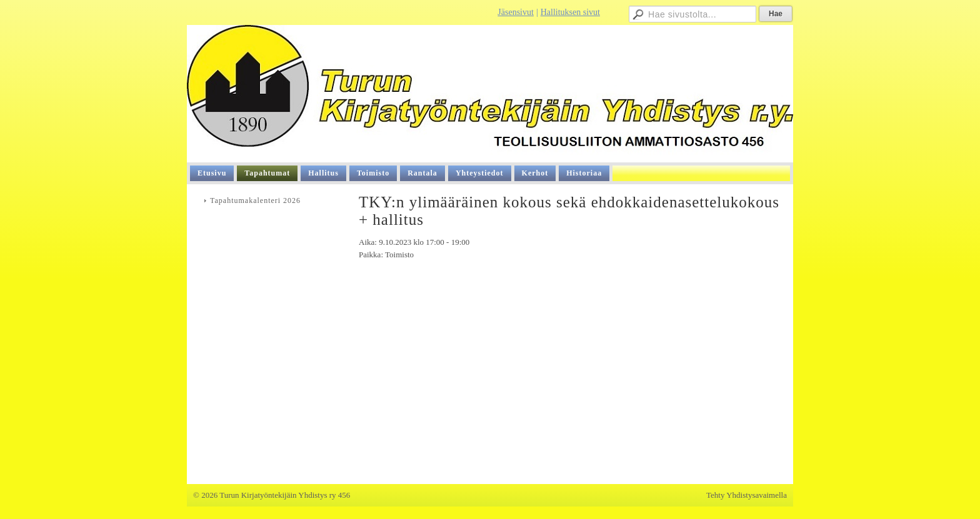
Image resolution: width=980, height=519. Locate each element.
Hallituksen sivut (570, 12)
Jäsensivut (516, 12)
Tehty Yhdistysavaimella (747, 495)
